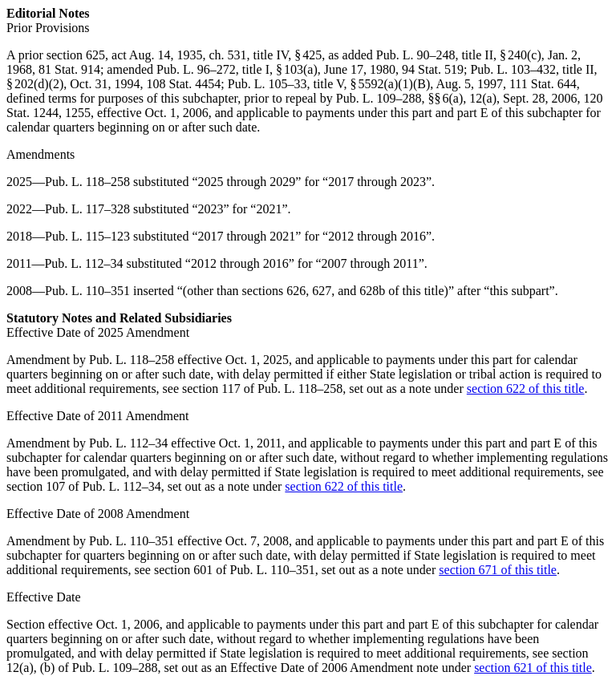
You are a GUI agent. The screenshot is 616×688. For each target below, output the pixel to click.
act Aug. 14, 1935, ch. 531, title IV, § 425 (217, 55)
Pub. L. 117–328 (87, 209)
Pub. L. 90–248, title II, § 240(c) (459, 55)
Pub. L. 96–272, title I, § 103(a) (237, 69)
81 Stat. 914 (69, 69)
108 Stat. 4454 (183, 84)
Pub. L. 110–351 (87, 291)
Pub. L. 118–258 (87, 182)
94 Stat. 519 (433, 69)
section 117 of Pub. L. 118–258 (262, 389)
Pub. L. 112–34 (83, 263)
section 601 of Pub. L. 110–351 (235, 570)
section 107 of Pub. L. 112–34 (84, 486)
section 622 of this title (526, 389)
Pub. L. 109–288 (379, 98)
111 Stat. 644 (543, 84)
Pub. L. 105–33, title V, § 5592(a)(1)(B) (329, 84)
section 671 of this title (498, 570)
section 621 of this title (533, 668)
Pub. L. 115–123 (87, 236)
